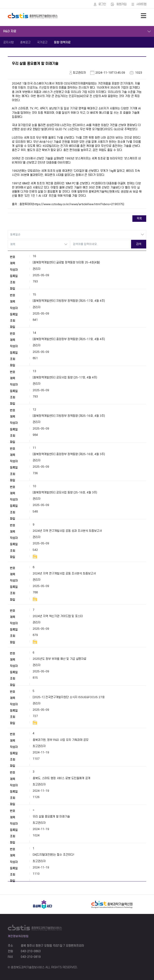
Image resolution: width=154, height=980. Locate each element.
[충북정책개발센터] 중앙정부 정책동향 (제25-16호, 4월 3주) (69, 454)
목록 (139, 218)
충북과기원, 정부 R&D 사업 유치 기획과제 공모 (61, 740)
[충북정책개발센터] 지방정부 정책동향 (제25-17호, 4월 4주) (69, 301)
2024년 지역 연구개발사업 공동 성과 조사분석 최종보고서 (67, 531)
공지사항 (8, 42)
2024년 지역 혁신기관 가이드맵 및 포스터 (58, 616)
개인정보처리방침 (18, 936)
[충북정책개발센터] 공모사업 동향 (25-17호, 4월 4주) (65, 377)
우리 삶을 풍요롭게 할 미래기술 (51, 817)
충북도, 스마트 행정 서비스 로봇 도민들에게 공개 (62, 778)
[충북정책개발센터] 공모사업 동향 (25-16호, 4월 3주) (65, 492)
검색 (139, 244)
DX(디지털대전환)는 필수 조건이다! (53, 855)
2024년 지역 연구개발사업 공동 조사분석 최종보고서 (64, 574)
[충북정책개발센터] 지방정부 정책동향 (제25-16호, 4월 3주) (69, 416)
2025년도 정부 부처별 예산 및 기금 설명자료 (59, 659)
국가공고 (42, 42)
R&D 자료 (10, 31)
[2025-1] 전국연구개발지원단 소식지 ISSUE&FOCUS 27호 (69, 697)
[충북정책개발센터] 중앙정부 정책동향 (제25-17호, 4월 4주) (69, 339)
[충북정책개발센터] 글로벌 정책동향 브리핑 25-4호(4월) (66, 262)
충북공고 (25, 42)
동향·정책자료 (62, 42)
